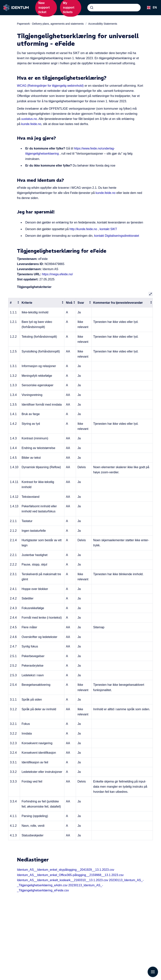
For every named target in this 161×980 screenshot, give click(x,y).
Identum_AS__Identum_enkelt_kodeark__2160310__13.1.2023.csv (63, 880)
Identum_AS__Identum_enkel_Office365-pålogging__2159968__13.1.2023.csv (70, 875)
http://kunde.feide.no (83, 229)
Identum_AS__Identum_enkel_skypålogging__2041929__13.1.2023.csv (66, 870)
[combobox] (114, 8)
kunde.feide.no (31, 124)
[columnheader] (14, 303)
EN (151, 7)
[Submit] (92, 8)
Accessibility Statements (103, 24)
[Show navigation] (153, 972)
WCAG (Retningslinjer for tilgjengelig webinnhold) (50, 86)
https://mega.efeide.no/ (57, 274)
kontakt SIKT (108, 229)
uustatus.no (29, 119)
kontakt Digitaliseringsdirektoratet (117, 236)
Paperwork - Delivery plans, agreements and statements (50, 24)
